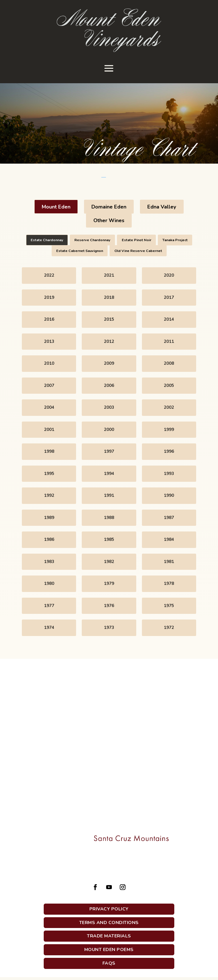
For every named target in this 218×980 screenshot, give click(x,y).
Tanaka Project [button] (175, 240)
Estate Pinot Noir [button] (137, 240)
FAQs (109, 963)
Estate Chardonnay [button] (47, 240)
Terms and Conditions (109, 923)
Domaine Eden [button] (109, 207)
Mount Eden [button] (56, 207)
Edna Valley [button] (162, 207)
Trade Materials (109, 936)
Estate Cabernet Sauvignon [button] (80, 251)
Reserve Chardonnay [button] (92, 240)
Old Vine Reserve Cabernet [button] (138, 251)
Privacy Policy (109, 909)
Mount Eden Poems (109, 950)
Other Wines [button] (109, 220)
